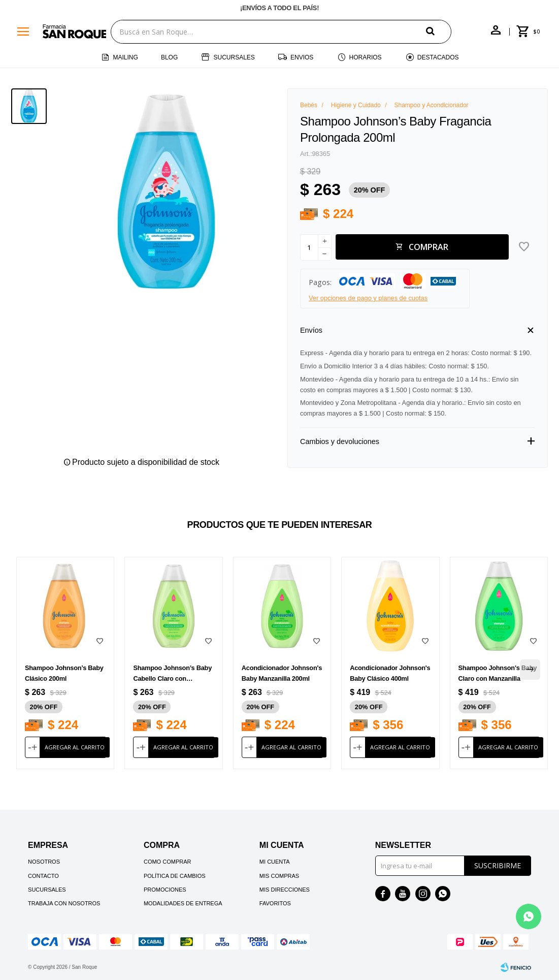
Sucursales (234, 57)
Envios (302, 57)
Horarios (366, 57)
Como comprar (168, 862)
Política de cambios (175, 876)
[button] (439, 31)
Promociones (165, 890)
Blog (169, 57)
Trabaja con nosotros (64, 903)
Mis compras (279, 876)
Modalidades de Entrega (183, 903)
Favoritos (275, 903)
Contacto (43, 876)
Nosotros (44, 862)
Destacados (438, 57)
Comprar (429, 247)
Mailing (125, 57)
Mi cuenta (275, 862)
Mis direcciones (285, 890)
